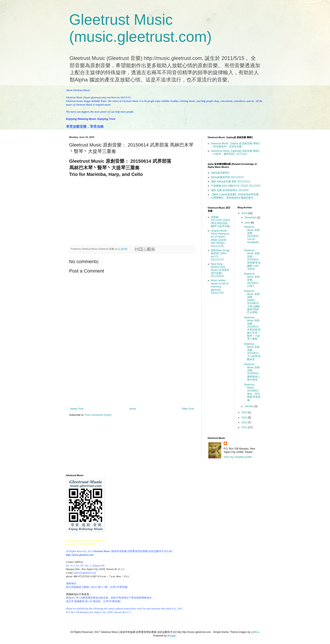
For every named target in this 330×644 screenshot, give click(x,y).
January (249, 406)
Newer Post (77, 409)
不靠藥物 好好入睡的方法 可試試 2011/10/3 (236, 186)
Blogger (172, 636)
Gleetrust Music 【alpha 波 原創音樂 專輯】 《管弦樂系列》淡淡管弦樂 (236, 145)
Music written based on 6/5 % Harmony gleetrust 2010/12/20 (220, 287)
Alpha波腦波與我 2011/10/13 (227, 177)
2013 (245, 418)
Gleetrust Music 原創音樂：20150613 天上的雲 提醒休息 (252, 352)
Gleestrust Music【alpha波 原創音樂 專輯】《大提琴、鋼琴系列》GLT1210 (236, 152)
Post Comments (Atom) (98, 415)
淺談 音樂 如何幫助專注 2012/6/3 (230, 190)
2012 (245, 422)
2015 (245, 213)
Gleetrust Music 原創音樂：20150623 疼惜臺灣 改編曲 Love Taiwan (252, 260)
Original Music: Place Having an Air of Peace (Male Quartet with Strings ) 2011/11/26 (220, 238)
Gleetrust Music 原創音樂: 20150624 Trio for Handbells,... (252, 236)
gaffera (255, 632)
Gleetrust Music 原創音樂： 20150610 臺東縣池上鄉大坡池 (252, 372)
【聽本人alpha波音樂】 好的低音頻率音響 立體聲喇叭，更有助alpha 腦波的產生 (235, 196)
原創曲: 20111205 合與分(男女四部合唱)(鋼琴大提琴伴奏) (221, 222)
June (248, 223)
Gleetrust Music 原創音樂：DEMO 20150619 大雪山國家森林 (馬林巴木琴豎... (252, 302)
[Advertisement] (132, 386)
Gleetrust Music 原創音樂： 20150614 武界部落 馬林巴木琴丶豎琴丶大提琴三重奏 (252, 328)
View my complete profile (238, 457)
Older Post (188, 409)
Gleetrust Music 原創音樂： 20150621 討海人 (252, 280)
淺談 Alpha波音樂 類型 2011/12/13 (231, 181)
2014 (245, 412)
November (251, 218)
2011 (245, 427)
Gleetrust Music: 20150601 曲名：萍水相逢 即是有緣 (252, 392)
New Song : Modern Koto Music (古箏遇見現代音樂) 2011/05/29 (220, 270)
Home (133, 409)
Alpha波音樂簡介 (221, 173)
